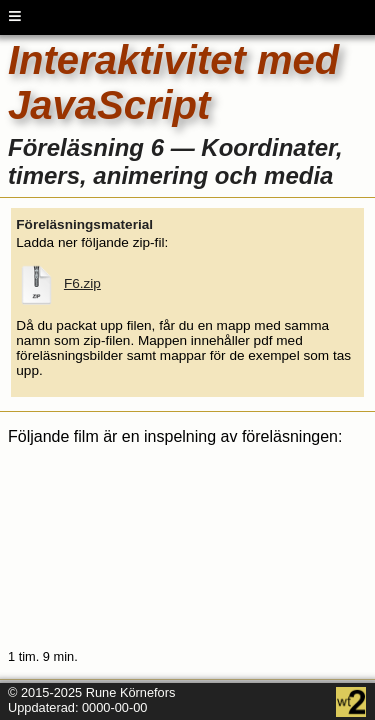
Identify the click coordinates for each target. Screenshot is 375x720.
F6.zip (82, 283)
